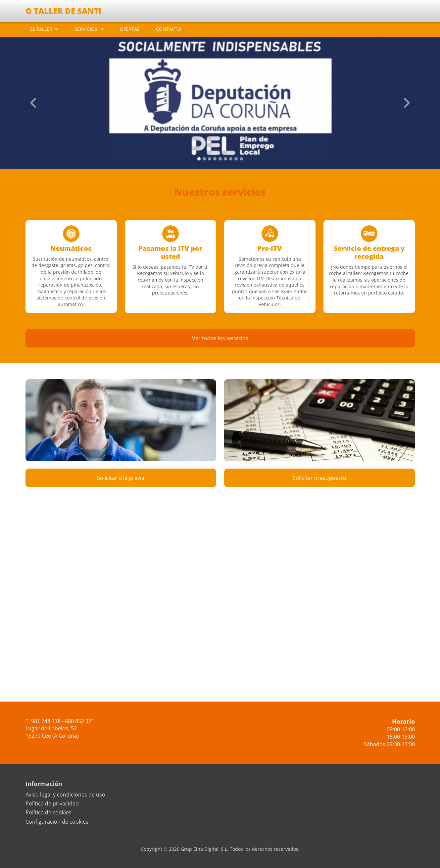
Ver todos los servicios (220, 338)
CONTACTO (169, 29)
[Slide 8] (241, 159)
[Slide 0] (199, 159)
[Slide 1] (204, 159)
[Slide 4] (220, 159)
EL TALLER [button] (41, 29)
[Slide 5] (225, 159)
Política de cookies (49, 812)
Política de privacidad (52, 803)
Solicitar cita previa (121, 478)
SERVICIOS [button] (86, 29)
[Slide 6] (231, 159)
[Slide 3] (215, 159)
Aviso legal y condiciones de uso (65, 795)
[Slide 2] (210, 159)
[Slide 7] (236, 159)
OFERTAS (130, 29)
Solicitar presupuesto (319, 478)
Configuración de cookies (57, 822)
